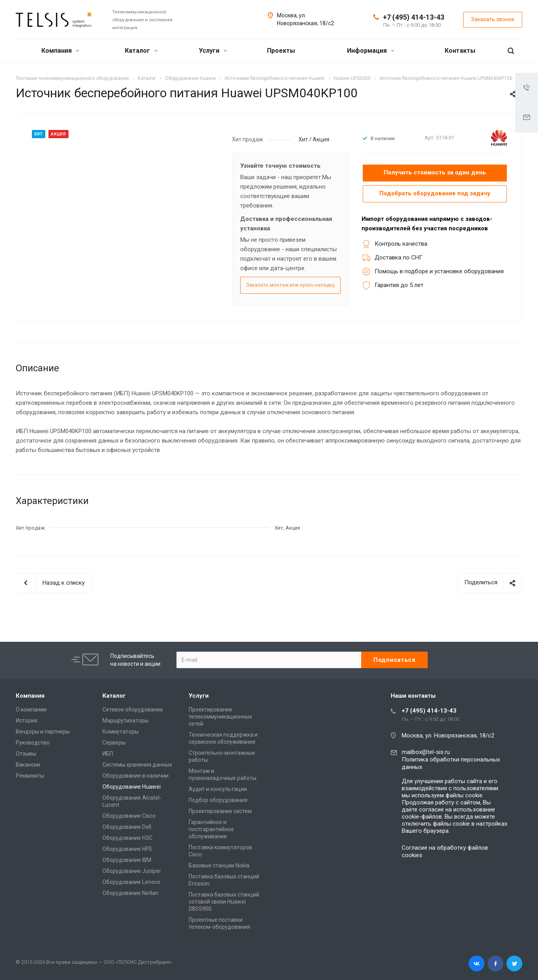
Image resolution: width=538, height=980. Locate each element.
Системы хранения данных (137, 765)
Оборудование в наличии (135, 776)
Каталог (141, 51)
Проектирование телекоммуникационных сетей (220, 717)
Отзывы (26, 754)
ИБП (108, 754)
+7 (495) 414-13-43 (414, 17)
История (27, 721)
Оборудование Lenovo (131, 882)
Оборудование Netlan (130, 893)
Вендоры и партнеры (43, 732)
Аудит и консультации (218, 789)
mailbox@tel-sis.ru (426, 752)
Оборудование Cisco (129, 816)
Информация (371, 51)
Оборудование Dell (127, 827)
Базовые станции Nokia (219, 865)
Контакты (460, 51)
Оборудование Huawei (132, 787)
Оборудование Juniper (132, 871)
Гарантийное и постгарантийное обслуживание (211, 829)
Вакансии (28, 765)
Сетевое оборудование (133, 710)
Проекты (281, 51)
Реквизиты (30, 776)
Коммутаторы (121, 732)
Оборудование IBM (127, 860)
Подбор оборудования (218, 800)
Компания (60, 51)
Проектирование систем (220, 811)
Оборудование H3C (127, 838)
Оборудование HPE (127, 849)
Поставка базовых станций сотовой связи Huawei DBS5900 (224, 902)
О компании (31, 710)
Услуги (213, 51)
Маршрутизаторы (125, 721)
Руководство (33, 743)
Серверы (114, 743)
